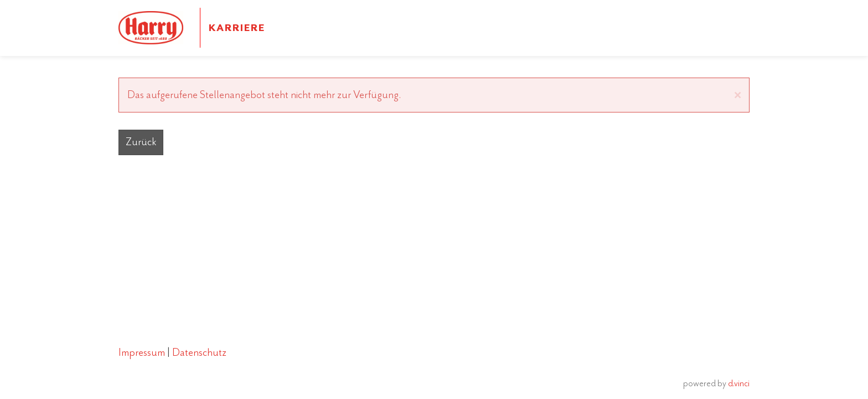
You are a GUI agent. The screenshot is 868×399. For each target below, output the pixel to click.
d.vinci (739, 383)
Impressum (143, 352)
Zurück (141, 142)
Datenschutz (200, 352)
